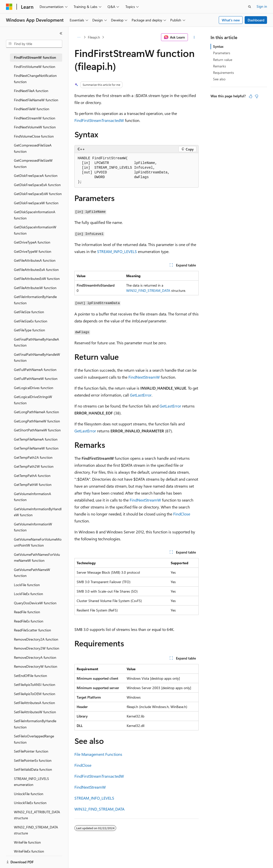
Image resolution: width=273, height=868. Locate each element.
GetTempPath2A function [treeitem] (33, 457)
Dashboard (256, 20)
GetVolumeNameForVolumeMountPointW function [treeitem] (38, 542)
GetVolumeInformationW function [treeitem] (33, 527)
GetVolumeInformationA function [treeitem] (32, 497)
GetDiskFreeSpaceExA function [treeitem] (37, 185)
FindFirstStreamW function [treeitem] (35, 57)
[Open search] (250, 7)
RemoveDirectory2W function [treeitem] (37, 648)
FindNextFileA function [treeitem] (31, 91)
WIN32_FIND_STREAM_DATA (148, 290)
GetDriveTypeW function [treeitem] (33, 251)
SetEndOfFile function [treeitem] (30, 676)
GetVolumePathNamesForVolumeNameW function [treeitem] (37, 558)
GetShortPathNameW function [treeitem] (37, 430)
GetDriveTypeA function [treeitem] (32, 242)
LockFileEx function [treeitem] (28, 594)
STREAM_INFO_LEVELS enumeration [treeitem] (31, 782)
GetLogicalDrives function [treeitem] (34, 388)
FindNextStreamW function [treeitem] (35, 118)
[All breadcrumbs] (79, 37)
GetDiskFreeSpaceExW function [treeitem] (38, 194)
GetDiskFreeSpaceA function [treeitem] (36, 176)
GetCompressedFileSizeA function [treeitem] (33, 148)
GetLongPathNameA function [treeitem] (36, 412)
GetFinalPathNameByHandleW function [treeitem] (37, 357)
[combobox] (34, 44)
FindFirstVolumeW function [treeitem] (35, 67)
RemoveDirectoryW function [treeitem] (36, 666)
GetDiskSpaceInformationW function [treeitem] (35, 230)
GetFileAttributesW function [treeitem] (35, 288)
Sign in (262, 6)
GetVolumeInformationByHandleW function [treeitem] (38, 512)
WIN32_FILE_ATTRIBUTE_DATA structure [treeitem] (37, 815)
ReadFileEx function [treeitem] (29, 621)
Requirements (223, 73)
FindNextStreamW (144, 377)
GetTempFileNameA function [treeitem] (36, 439)
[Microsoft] (9, 7)
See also (219, 79)
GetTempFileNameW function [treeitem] (36, 448)
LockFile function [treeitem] (27, 585)
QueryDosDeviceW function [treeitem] (35, 603)
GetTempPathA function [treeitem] (32, 476)
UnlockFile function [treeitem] (29, 794)
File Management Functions (98, 754)
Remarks (219, 66)
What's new (231, 20)
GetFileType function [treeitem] (29, 330)
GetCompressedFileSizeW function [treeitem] (33, 163)
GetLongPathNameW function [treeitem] (37, 421)
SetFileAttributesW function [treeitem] (35, 712)
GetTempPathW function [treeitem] (33, 485)
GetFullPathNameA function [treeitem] (35, 370)
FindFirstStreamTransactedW (99, 120)
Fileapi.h (94, 37)
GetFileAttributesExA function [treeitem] (36, 270)
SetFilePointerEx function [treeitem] (33, 760)
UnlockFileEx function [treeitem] (30, 803)
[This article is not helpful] (257, 96)
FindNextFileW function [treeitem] (32, 109)
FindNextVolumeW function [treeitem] (35, 127)
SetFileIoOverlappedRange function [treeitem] (34, 739)
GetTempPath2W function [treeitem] (34, 466)
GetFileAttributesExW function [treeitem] (37, 279)
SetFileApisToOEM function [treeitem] (35, 694)
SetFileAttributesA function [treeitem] (34, 703)
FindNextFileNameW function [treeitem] (36, 100)
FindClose (182, 514)
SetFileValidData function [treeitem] (33, 769)
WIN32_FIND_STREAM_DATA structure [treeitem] (36, 830)
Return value (223, 60)
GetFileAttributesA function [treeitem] (35, 260)
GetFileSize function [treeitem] (29, 312)
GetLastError (141, 395)
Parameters (222, 53)
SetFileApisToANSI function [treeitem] (35, 685)
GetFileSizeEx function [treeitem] (31, 321)
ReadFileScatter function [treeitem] (32, 630)
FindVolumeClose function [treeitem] (34, 136)
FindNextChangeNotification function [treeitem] (35, 79)
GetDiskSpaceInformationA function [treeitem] (35, 215)
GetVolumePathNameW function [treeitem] (32, 573)
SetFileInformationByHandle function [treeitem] (35, 724)
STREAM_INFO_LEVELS (117, 251)
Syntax (218, 46)
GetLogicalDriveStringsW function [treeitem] (33, 400)
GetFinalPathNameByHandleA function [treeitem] (36, 342)
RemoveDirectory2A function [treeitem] (36, 639)
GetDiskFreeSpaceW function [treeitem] (36, 203)
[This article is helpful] (251, 96)
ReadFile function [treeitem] (27, 612)
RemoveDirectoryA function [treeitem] (35, 657)
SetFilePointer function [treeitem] (31, 751)
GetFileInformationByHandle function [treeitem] (35, 300)
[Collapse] (61, 33)
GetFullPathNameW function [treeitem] (36, 379)
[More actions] (194, 37)
